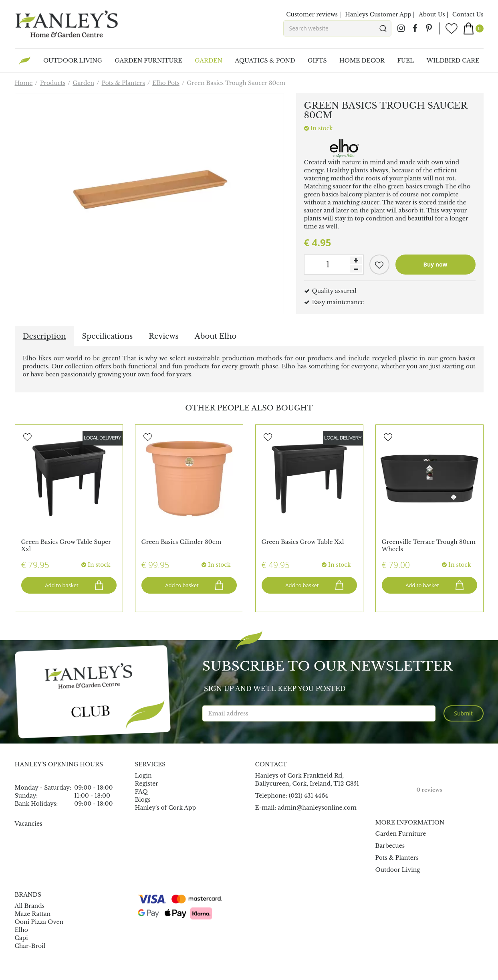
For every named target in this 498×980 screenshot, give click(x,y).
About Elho (216, 336)
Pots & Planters (397, 858)
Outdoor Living (398, 870)
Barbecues (390, 846)
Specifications (107, 336)
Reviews (164, 336)
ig (401, 28)
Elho (22, 930)
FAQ (141, 792)
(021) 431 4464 (309, 796)
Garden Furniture (401, 834)
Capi (21, 938)
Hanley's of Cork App (166, 808)
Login (143, 776)
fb (415, 28)
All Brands (30, 906)
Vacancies (29, 824)
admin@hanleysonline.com (317, 808)
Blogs (143, 800)
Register (147, 784)
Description (44, 336)
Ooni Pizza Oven (39, 922)
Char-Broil (30, 946)
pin (429, 28)
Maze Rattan (33, 914)
